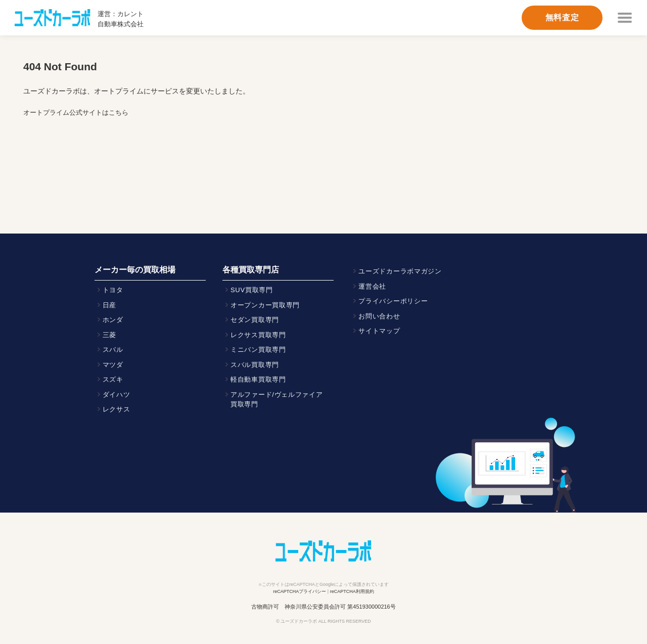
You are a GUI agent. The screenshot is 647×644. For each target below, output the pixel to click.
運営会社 (372, 286)
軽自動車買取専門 (258, 379)
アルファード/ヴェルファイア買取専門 (277, 400)
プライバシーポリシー (393, 301)
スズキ (113, 379)
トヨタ (113, 290)
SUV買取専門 (252, 290)
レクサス (117, 409)
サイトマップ (379, 331)
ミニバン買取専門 (258, 350)
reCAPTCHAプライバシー (299, 591)
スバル (113, 350)
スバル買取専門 (255, 365)
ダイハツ (117, 395)
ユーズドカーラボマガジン (400, 271)
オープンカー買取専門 (265, 305)
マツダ (113, 365)
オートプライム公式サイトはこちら (76, 112)
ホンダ (113, 320)
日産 (109, 305)
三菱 (109, 335)
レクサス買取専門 (258, 335)
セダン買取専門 (255, 320)
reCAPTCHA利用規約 (352, 591)
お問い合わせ (379, 316)
